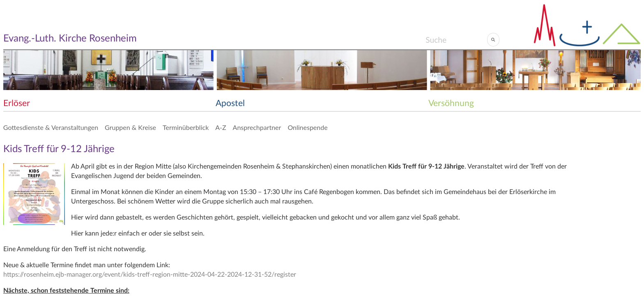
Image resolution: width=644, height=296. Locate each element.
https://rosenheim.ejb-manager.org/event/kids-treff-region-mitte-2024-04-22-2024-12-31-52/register (150, 275)
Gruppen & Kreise (130, 127)
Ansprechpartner (257, 127)
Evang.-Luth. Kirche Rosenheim (70, 39)
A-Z (221, 127)
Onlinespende (307, 127)
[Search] (456, 39)
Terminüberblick (186, 127)
